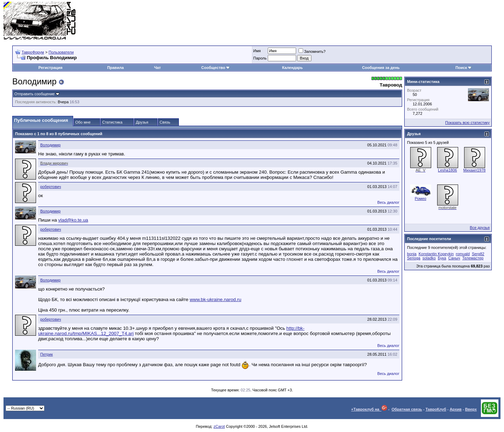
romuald (463, 254)
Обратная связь (407, 409)
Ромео (421, 198)
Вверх (471, 409)
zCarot (219, 426)
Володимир (50, 145)
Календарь (292, 68)
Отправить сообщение (34, 94)
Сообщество (216, 68)
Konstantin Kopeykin (436, 254)
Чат (157, 68)
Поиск (464, 68)
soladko (429, 258)
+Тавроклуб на (369, 409)
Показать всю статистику (467, 123)
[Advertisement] (373, 21)
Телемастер (473, 258)
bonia (412, 254)
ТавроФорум (33, 52)
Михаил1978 (475, 170)
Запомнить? (312, 51)
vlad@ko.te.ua (73, 220)
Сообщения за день (381, 68)
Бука (442, 258)
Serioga (414, 258)
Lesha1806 (447, 170)
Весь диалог (388, 202)
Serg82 (478, 254)
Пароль (260, 58)
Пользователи (61, 52)
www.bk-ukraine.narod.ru (215, 299)
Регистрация (51, 68)
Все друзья (480, 228)
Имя (257, 51)
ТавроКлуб (436, 409)
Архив (456, 409)
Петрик (47, 354)
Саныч (454, 258)
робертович (51, 187)
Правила (115, 68)
